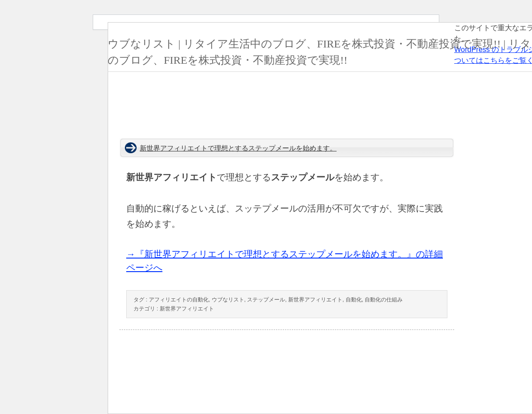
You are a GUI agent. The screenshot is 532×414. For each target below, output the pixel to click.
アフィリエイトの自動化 (179, 300)
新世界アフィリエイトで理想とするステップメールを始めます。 (238, 148)
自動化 (354, 300)
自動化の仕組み (384, 300)
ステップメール (266, 300)
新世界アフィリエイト (315, 300)
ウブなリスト (228, 300)
